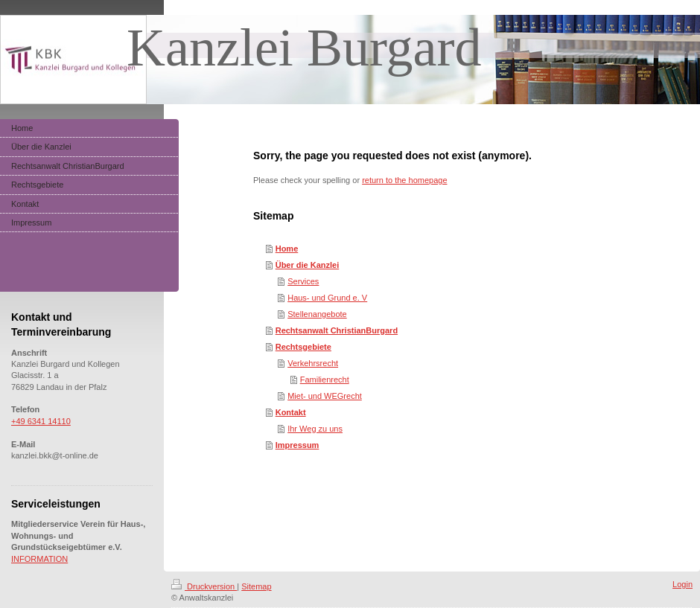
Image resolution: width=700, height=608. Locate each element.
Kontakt (291, 412)
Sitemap (256, 586)
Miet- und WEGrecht (325, 396)
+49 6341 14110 (41, 421)
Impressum (297, 445)
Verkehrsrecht (313, 363)
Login (682, 584)
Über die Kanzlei (308, 265)
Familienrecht (325, 380)
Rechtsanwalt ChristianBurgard (337, 330)
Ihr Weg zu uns (315, 429)
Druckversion (204, 586)
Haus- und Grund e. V (327, 298)
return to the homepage (404, 180)
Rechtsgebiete (303, 347)
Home (287, 249)
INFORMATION (39, 559)
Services (303, 281)
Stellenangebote (317, 314)
